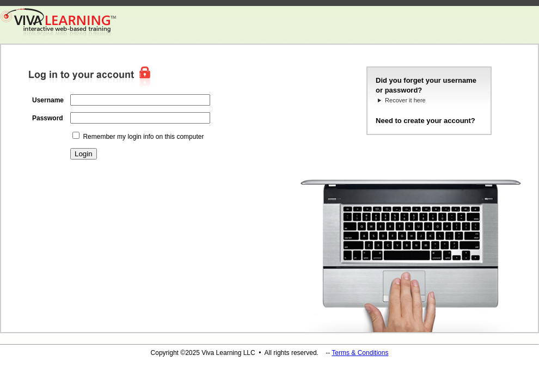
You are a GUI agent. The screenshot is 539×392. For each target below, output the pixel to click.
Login (84, 154)
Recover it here (405, 100)
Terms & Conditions (360, 353)
